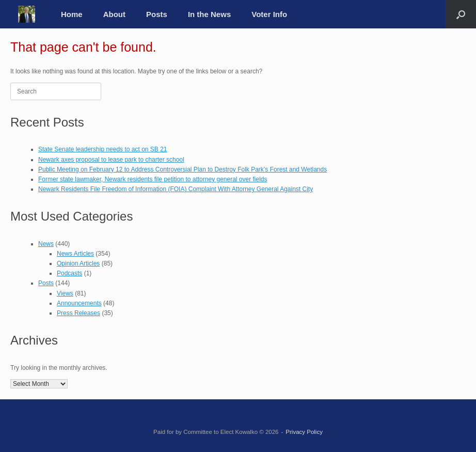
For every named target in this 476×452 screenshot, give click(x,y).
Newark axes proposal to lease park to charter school (111, 160)
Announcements (79, 303)
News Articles (75, 254)
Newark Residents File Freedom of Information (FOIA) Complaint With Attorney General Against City (176, 189)
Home (72, 14)
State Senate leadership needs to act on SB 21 (103, 149)
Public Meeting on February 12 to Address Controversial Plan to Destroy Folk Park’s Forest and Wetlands (183, 169)
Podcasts (69, 273)
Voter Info (269, 14)
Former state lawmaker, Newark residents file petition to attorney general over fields (153, 179)
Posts (157, 14)
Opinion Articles (78, 263)
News (46, 244)
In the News (209, 14)
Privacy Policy (304, 432)
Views (65, 293)
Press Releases (78, 313)
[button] (461, 14)
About (114, 14)
